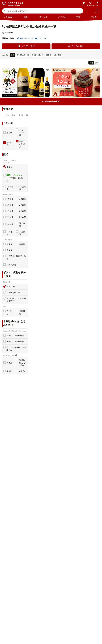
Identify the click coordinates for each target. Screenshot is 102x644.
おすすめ (62, 17)
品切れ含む (41, 38)
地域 (26, 17)
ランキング (43, 17)
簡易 (91, 63)
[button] (97, 11)
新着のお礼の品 (25, 38)
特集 (78, 17)
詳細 (97, 63)
